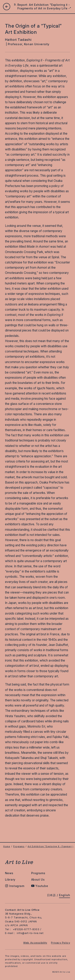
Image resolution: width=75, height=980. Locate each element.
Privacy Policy (60, 943)
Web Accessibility (35, 943)
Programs (19, 846)
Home (7, 846)
